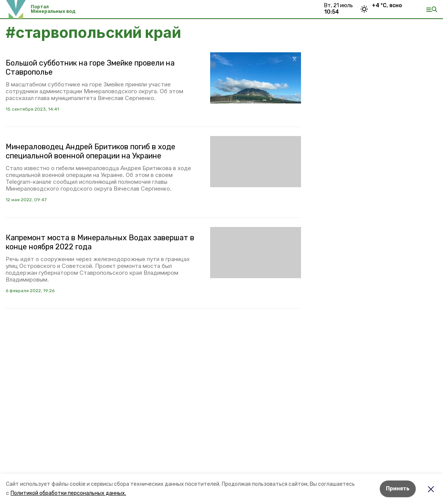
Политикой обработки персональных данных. (68, 493)
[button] (256, 78)
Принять (398, 489)
